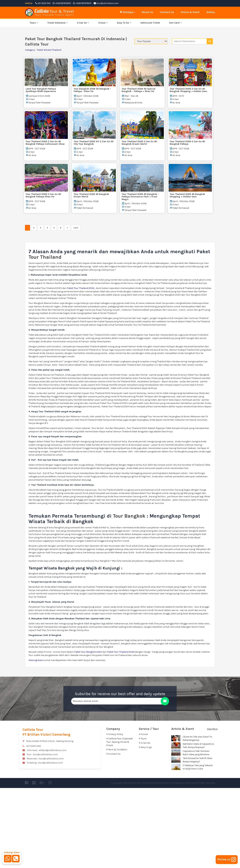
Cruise (103, 103)
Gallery (211, 12)
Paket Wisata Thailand (49, 130)
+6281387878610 (62, 3)
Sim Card (175, 103)
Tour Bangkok (129, 596)
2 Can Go (83, 103)
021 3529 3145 (43, 3)
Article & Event (190, 12)
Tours (34, 103)
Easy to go (145, 827)
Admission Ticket (150, 103)
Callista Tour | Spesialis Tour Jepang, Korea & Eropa (120, 822)
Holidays (127, 12)
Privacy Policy (115, 814)
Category (30, 130)
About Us (147, 12)
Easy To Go (124, 103)
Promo (143, 814)
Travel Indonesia (57, 103)
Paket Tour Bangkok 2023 (88, 732)
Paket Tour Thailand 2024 (81, 368)
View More (212, 809)
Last (76, 308)
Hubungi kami (36, 740)
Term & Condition (117, 830)
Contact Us (167, 12)
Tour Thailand (46, 337)
